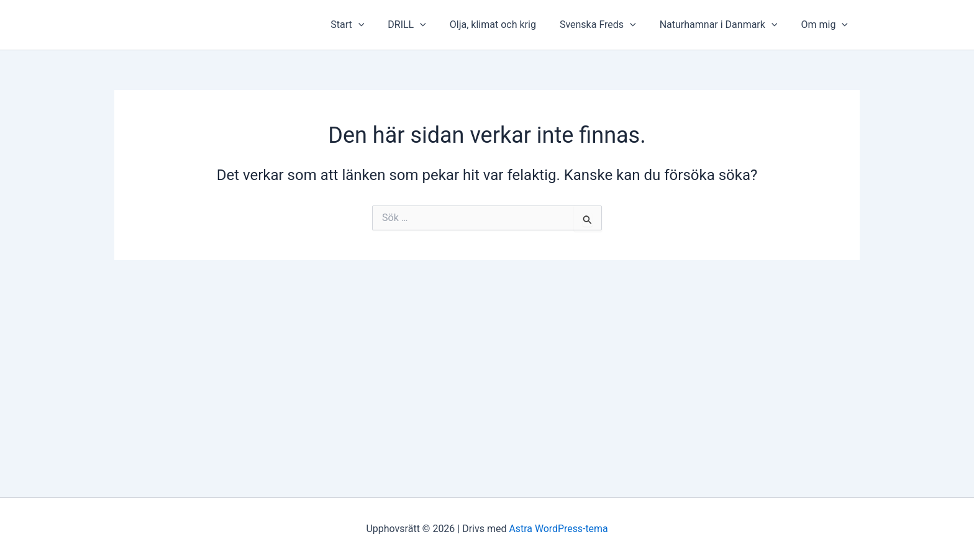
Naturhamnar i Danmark (724, 25)
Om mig (826, 25)
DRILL (424, 25)
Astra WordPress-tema (558, 529)
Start (368, 25)
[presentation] (379, 25)
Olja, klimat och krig (506, 25)
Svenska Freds (607, 25)
